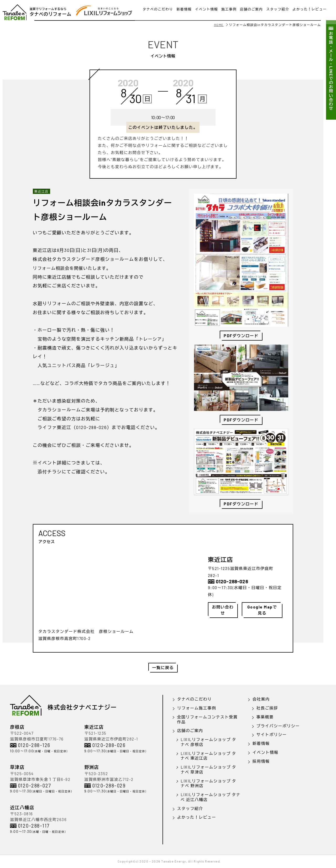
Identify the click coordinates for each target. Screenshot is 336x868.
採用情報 (261, 761)
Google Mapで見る (262, 610)
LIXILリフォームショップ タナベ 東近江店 (208, 756)
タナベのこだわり (195, 699)
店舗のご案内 (190, 731)
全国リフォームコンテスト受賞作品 (207, 719)
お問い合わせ (223, 610)
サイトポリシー (272, 734)
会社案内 (261, 699)
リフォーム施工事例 (197, 708)
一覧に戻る (163, 668)
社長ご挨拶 (267, 708)
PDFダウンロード (241, 420)
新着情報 (261, 743)
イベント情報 (266, 752)
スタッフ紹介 (190, 808)
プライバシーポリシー (278, 726)
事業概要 (265, 717)
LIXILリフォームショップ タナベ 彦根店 (208, 742)
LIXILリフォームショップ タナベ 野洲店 (208, 783)
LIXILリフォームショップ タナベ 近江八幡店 (211, 797)
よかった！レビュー (197, 817)
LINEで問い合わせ (168, 13)
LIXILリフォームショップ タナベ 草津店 (208, 769)
